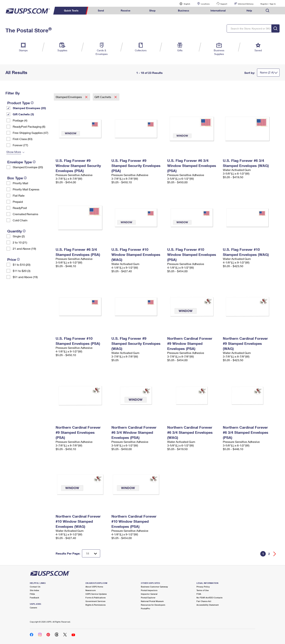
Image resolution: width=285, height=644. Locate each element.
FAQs (32, 594)
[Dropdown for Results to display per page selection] (91, 553)
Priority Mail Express (26, 189)
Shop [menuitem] (152, 10)
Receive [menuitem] (126, 10)
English (183, 4)
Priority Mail (20, 183)
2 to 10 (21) (20, 242)
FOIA (199, 594)
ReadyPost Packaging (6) (29, 126)
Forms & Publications (96, 598)
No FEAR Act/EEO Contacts (209, 598)
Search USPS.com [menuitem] (268, 11)
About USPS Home (94, 587)
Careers (33, 608)
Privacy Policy (203, 587)
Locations (205, 4)
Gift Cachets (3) (23, 114)
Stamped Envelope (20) (28, 167)
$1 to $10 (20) (22, 265)
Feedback (34, 598)
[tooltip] (32, 103)
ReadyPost (20, 208)
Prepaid (18, 202)
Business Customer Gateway (154, 587)
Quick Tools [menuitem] (71, 10)
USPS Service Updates (96, 594)
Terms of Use (203, 590)
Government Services (95, 601)
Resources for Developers (153, 605)
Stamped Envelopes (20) (29, 108)
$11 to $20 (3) (22, 271)
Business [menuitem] (184, 10)
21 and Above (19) (24, 249)
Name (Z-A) (267, 72)
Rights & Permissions (96, 605)
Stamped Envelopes (69, 97)
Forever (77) (20, 145)
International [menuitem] (218, 10)
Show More (14, 152)
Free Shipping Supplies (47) (30, 133)
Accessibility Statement (208, 605)
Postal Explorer (148, 598)
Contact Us (35, 587)
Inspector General (149, 594)
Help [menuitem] (249, 10)
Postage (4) (20, 120)
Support (224, 4)
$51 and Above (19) (25, 277)
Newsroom (91, 590)
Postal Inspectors (149, 590)
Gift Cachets (103, 97)
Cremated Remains (25, 214)
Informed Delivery (246, 4)
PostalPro (145, 608)
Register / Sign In (268, 4)
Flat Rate (19, 195)
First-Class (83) (23, 139)
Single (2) (19, 236)
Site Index (34, 590)
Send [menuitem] (101, 10)
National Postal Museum (152, 601)
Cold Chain (20, 220)
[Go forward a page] (275, 554)
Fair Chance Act (204, 601)
